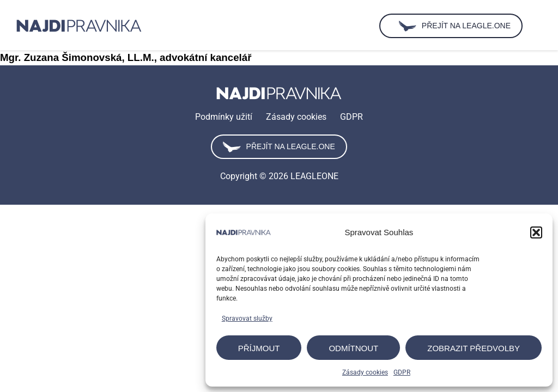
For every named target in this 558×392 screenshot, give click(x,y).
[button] (536, 232)
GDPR (402, 372)
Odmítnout (353, 348)
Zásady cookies (365, 372)
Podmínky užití (224, 117)
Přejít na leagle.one (279, 147)
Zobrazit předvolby (474, 348)
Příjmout (259, 348)
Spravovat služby (247, 318)
